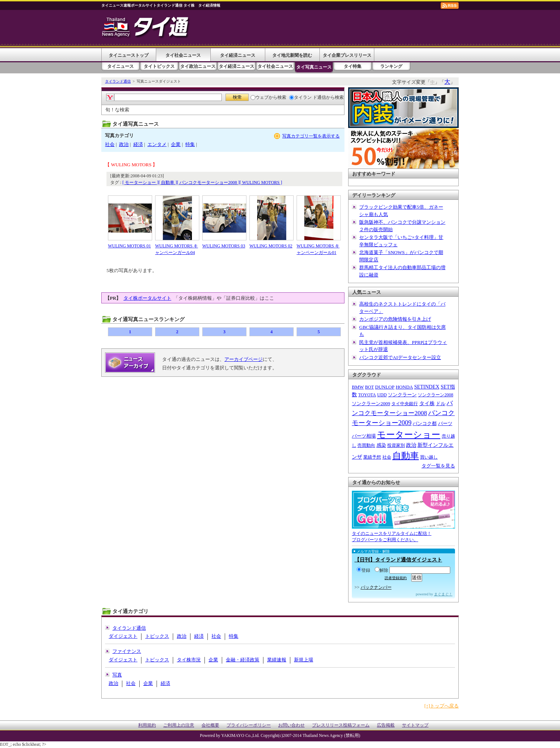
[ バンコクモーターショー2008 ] (208, 182)
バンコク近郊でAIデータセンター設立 (400, 357)
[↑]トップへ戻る (442, 706)
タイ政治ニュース (198, 66)
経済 (138, 144)
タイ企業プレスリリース (347, 55)
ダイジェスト (123, 636)
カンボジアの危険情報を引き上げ (395, 319)
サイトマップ (415, 725)
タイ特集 (353, 66)
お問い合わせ (291, 725)
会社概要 (210, 725)
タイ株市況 (189, 660)
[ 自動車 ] (168, 182)
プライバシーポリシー (249, 725)
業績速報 (277, 660)
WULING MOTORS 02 (271, 246)
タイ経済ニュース (238, 55)
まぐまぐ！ (443, 594)
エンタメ (157, 144)
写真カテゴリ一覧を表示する (311, 136)
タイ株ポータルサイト (147, 298)
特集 (190, 144)
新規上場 (304, 660)
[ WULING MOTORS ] (261, 182)
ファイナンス (127, 651)
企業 (176, 144)
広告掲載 (386, 725)
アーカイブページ (244, 359)
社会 (110, 144)
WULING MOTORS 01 (129, 246)
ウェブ (260, 97)
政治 (124, 144)
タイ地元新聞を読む (292, 55)
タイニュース (120, 66)
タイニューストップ (129, 55)
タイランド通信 (118, 81)
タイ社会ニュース (183, 55)
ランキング (391, 66)
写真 (117, 675)
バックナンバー (376, 587)
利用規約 (147, 725)
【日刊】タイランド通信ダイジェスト (398, 560)
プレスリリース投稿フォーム (341, 725)
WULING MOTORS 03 (224, 246)
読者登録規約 (396, 578)
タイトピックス (159, 66)
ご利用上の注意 (179, 725)
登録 (363, 570)
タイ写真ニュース (314, 67)
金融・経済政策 (243, 660)
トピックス (157, 636)
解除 (381, 570)
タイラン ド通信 (308, 97)
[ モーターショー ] (140, 182)
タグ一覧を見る (438, 466)
